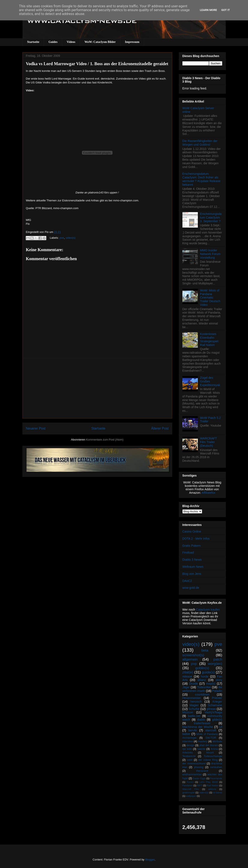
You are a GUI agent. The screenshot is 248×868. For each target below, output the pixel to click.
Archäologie (190, 738)
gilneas (211, 709)
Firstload (188, 553)
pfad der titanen (209, 745)
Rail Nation (213, 785)
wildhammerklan (192, 774)
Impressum (132, 42)
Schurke (194, 709)
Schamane (215, 705)
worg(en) (215, 664)
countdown (202, 694)
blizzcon (188, 712)
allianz (202, 680)
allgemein (190, 659)
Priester (217, 698)
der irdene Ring (208, 760)
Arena (214, 749)
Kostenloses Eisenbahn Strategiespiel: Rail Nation (210, 339)
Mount (210, 753)
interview (188, 741)
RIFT (200, 785)
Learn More (209, 10)
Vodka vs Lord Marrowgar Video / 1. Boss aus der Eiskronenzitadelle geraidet (97, 64)
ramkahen (216, 767)
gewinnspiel (189, 793)
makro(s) (204, 793)
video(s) (71, 238)
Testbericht (189, 756)
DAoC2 (187, 581)
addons (212, 789)
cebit (190, 760)
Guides (53, 42)
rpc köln (187, 749)
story (219, 680)
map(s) (211, 684)
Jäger (186, 687)
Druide (193, 684)
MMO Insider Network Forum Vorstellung (210, 254)
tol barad (218, 793)
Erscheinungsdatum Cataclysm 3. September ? (211, 217)
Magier (194, 705)
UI (221, 727)
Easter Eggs (199, 778)
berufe (193, 730)
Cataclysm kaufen (208, 610)
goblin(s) (202, 668)
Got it (225, 10)
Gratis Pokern (192, 546)
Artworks (188, 753)
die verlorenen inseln (202, 689)
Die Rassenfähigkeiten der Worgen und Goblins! (200, 143)
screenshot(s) (193, 655)
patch (218, 659)
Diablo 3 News (192, 560)
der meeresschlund (194, 764)
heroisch (196, 702)
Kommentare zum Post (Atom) (105, 440)
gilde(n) (217, 720)
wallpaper (191, 796)
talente (201, 749)
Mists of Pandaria (207, 734)
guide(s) (208, 672)
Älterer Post (160, 428)
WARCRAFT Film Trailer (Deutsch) (208, 442)
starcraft (211, 730)
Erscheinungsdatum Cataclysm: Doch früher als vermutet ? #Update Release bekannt (201, 179)
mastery (203, 741)
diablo (201, 720)
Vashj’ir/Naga (213, 712)
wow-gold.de (191, 588)
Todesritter (204, 687)
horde (205, 676)
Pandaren (188, 785)
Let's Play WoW (209, 782)
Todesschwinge (213, 756)
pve (62, 238)
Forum (190, 782)
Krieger (217, 702)
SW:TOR (211, 738)
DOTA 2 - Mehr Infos (196, 539)
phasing (199, 767)
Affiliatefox (209, 493)
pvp (194, 664)
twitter (186, 734)
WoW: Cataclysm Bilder (100, 42)
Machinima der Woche (198, 727)
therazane (202, 771)
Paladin (217, 691)
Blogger (150, 860)
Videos (71, 42)
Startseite (33, 42)
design (190, 745)
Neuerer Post (36, 428)
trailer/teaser (202, 723)
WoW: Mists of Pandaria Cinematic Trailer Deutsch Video (210, 298)
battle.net (194, 716)
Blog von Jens (192, 574)
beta (205, 650)
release (187, 676)
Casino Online (192, 531)
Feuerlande (216, 778)
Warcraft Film (191, 789)
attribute (217, 741)
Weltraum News (193, 567)
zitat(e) (188, 672)
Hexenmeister (192, 698)
